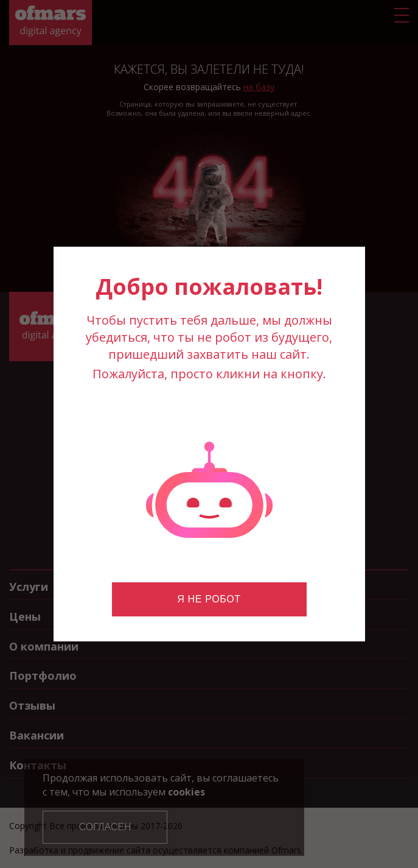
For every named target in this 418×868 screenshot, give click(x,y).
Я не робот (209, 599)
